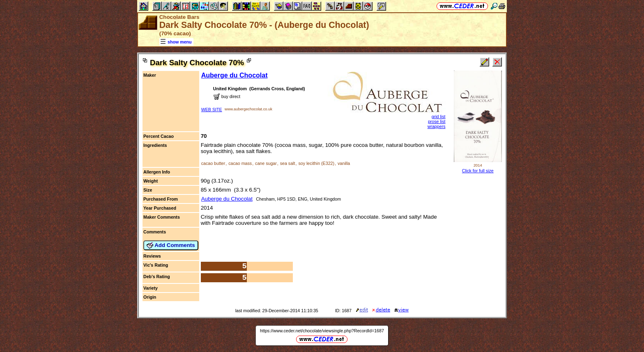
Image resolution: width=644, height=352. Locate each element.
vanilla (344, 163)
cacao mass (240, 163)
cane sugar (266, 163)
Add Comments (171, 245)
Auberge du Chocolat (235, 75)
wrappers (437, 126)
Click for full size (478, 171)
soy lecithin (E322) (316, 163)
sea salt (288, 163)
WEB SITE (212, 110)
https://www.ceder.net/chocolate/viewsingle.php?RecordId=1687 (322, 331)
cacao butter (213, 163)
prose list (437, 121)
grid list (439, 117)
